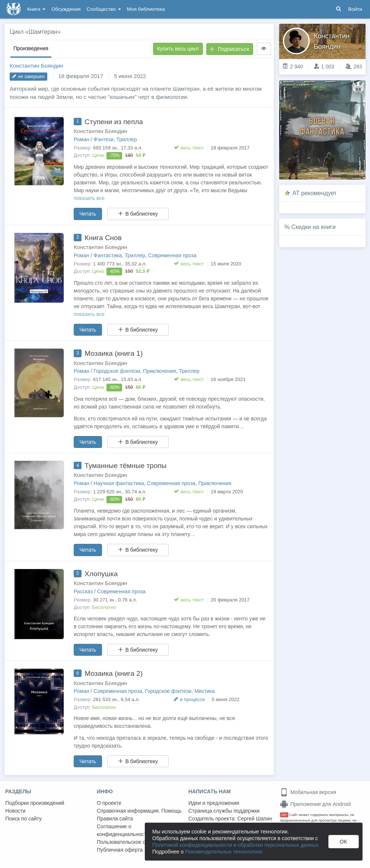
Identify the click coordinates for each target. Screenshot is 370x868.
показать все (89, 198)
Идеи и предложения (214, 803)
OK (344, 842)
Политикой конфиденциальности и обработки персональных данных (235, 845)
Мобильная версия (308, 792)
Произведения (31, 48)
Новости (15, 811)
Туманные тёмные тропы (125, 466)
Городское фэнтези (117, 371)
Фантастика (108, 255)
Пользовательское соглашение (134, 842)
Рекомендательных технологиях (224, 852)
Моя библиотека (146, 9)
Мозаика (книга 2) (114, 673)
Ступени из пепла (114, 122)
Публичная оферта (120, 850)
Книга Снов (103, 238)
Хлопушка (101, 574)
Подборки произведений (35, 803)
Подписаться (229, 49)
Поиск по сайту (23, 819)
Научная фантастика (119, 483)
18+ (284, 815)
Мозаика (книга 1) (114, 353)
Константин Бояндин (36, 66)
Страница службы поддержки (224, 811)
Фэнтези (103, 139)
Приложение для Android (315, 804)
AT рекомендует (315, 193)
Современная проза (172, 255)
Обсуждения (66, 9)
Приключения (160, 371)
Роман (82, 139)
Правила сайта (115, 819)
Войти (355, 9)
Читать (88, 214)
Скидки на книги (314, 227)
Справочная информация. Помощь (139, 811)
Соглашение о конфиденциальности (123, 830)
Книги (36, 9)
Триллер (127, 139)
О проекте (109, 803)
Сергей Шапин (255, 819)
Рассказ (83, 591)
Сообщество (104, 9)
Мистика (205, 691)
